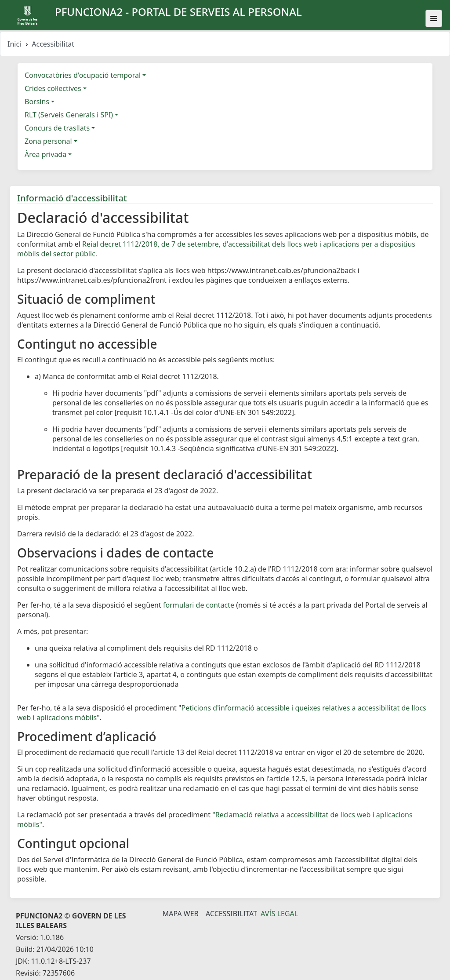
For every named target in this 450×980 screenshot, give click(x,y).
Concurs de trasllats (57, 128)
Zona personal (48, 141)
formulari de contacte (199, 605)
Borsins (37, 102)
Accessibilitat (231, 914)
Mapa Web (181, 914)
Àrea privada (45, 154)
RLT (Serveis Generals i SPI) (69, 115)
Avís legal (279, 914)
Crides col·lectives (53, 88)
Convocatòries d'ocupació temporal (83, 75)
